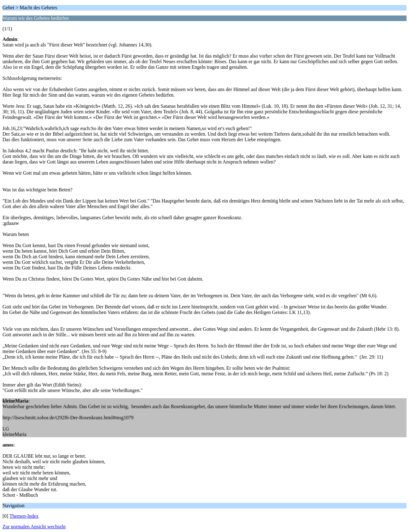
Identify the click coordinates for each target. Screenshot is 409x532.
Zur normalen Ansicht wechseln (34, 527)
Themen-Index (24, 516)
